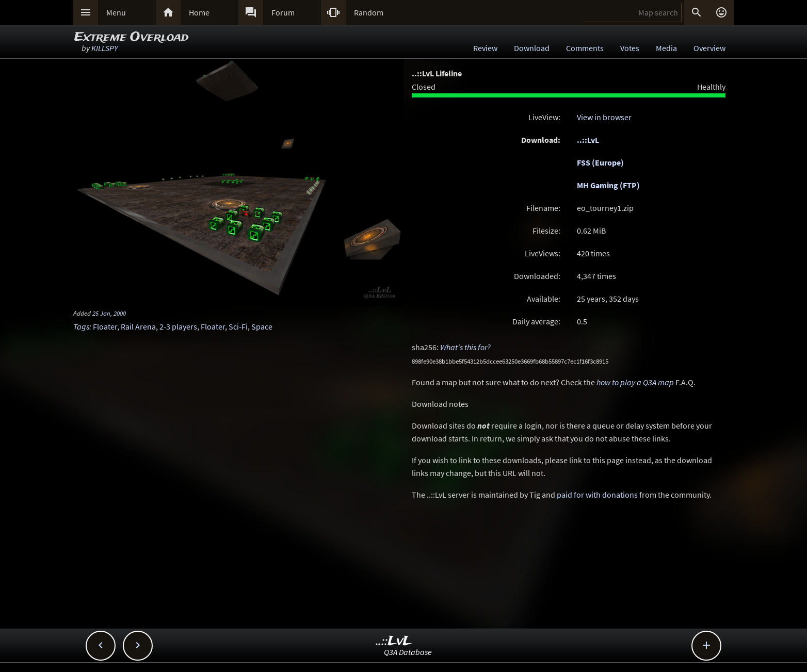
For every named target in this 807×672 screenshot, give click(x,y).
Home (199, 12)
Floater (105, 326)
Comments (585, 48)
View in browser (604, 117)
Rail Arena (138, 326)
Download (532, 48)
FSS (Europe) (600, 162)
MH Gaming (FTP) (608, 185)
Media (666, 48)
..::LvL (588, 140)
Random (369, 12)
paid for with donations (597, 495)
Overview (709, 48)
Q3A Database (408, 652)
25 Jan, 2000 (109, 313)
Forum (283, 12)
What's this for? (465, 347)
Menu (116, 12)
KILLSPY (104, 48)
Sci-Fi (238, 326)
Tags (81, 326)
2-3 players (178, 326)
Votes (630, 48)
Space (262, 326)
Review (485, 48)
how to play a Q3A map (635, 382)
